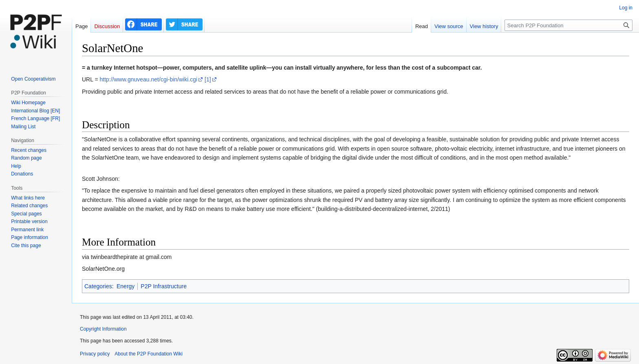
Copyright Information (103, 329)
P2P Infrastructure (164, 286)
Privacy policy (95, 354)
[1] (208, 79)
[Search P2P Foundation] (568, 25)
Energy (126, 286)
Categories (98, 286)
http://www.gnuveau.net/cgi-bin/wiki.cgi (148, 79)
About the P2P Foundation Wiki (149, 354)
